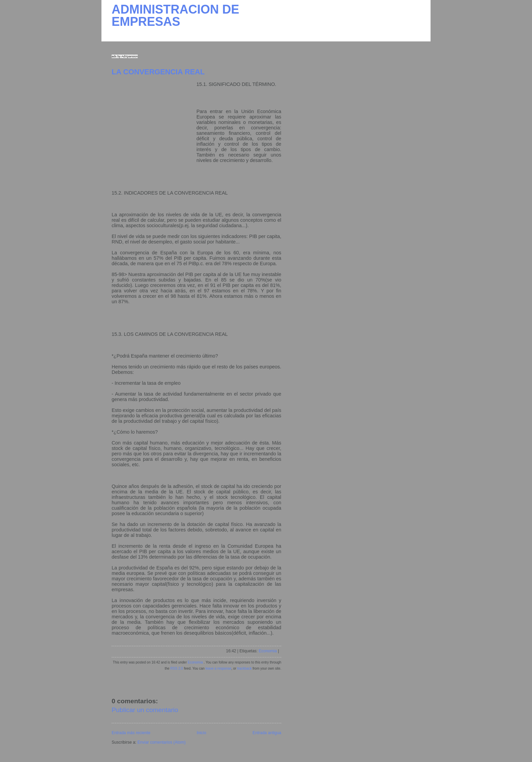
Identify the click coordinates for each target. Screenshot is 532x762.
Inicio (202, 733)
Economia (268, 651)
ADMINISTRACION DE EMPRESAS (175, 15)
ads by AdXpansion (125, 56)
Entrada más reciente (131, 733)
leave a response (218, 668)
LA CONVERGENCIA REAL (158, 72)
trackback (244, 668)
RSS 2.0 (177, 668)
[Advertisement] (154, 124)
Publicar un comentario (145, 710)
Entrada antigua (267, 733)
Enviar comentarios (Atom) (161, 742)
